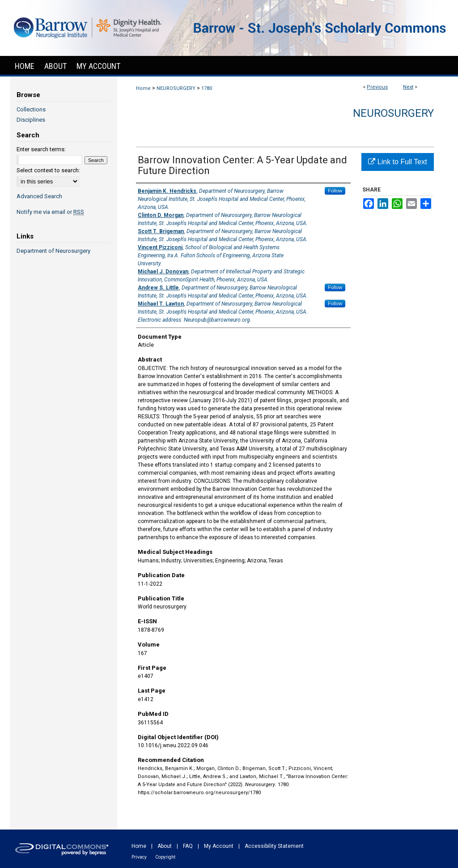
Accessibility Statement (274, 846)
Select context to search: (48, 170)
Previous (377, 87)
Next (408, 87)
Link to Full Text (397, 162)
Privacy (139, 857)
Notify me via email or (50, 212)
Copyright (165, 857)
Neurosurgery (393, 113)
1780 (207, 88)
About (165, 846)
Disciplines (31, 120)
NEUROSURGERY (176, 88)
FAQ (188, 846)
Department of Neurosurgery (53, 251)
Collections (31, 109)
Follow (335, 191)
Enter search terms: (41, 149)
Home (143, 88)
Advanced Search (39, 196)
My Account (219, 846)
